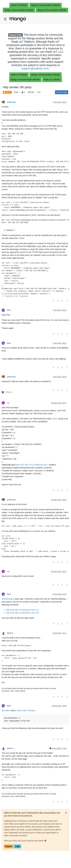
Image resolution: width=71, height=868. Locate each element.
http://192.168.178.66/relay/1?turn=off (22, 613)
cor (8, 403)
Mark (9, 310)
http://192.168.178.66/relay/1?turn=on (22, 610)
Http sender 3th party (26, 710)
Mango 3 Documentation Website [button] (46, 5)
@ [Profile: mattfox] (6, 710)
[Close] (66, 813)
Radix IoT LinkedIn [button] (52, 80)
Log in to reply (62, 92)
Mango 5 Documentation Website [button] (52, 10)
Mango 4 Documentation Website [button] (19, 10)
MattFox (10, 633)
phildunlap (11, 102)
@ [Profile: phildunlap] (7, 599)
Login (17, 846)
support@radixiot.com (35, 68)
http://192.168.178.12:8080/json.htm (31, 465)
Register (9, 846)
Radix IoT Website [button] (19, 5)
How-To (7, 92)
